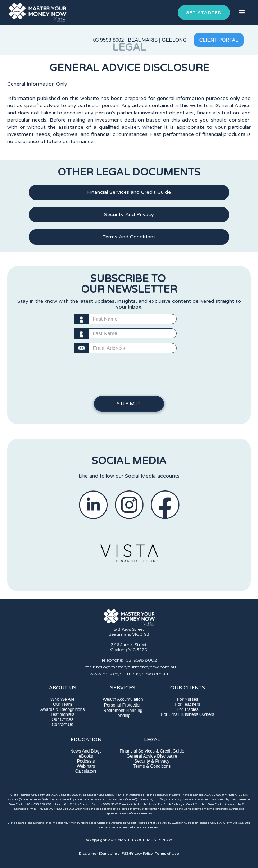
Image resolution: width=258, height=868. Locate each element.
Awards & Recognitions (63, 709)
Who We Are (62, 699)
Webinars (86, 766)
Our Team (62, 704)
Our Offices (62, 719)
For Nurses (188, 699)
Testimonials (63, 714)
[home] (38, 12)
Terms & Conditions (152, 766)
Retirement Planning (123, 711)
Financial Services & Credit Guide (152, 751)
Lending (123, 716)
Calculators (86, 771)
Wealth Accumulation (123, 699)
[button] (242, 13)
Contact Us (62, 725)
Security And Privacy (129, 214)
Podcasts (86, 761)
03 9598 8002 (109, 40)
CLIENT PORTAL (219, 40)
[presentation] (129, 375)
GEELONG (174, 40)
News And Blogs (86, 751)
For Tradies (188, 709)
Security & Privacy (152, 761)
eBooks (86, 756)
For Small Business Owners (187, 714)
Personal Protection (123, 705)
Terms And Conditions (129, 237)
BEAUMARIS (143, 40)
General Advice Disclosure (152, 756)
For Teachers (187, 704)
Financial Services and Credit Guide (129, 192)
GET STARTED (204, 13)
